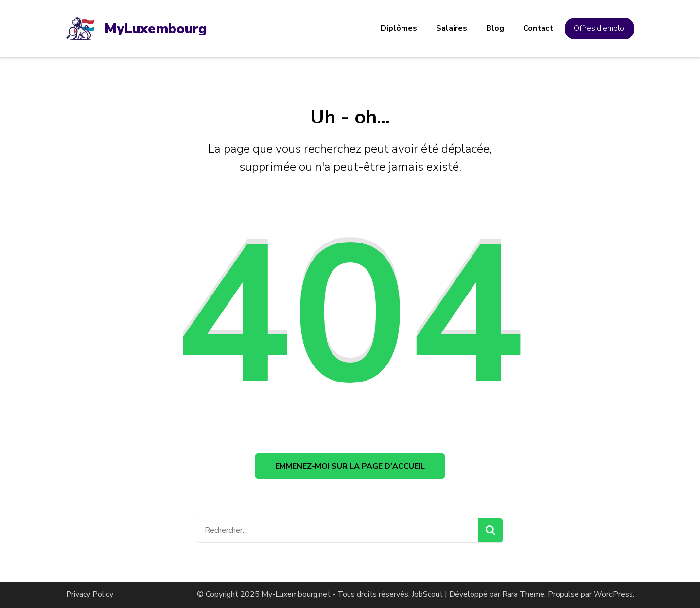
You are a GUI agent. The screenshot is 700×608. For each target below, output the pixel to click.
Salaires (452, 28)
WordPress (613, 594)
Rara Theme (523, 594)
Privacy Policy (90, 594)
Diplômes (399, 28)
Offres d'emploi (600, 28)
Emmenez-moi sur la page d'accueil (350, 466)
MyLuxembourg (156, 29)
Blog (495, 28)
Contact (538, 28)
